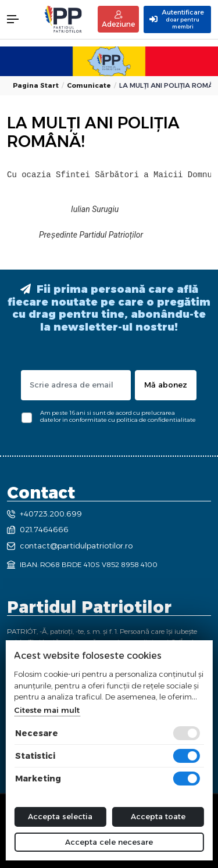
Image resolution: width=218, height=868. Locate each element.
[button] (18, 19)
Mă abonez (166, 385)
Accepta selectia (60, 816)
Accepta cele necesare (109, 842)
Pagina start (36, 85)
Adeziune (118, 19)
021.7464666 (38, 529)
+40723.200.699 (44, 514)
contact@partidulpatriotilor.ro (70, 546)
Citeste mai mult (47, 710)
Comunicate (89, 85)
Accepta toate (158, 816)
